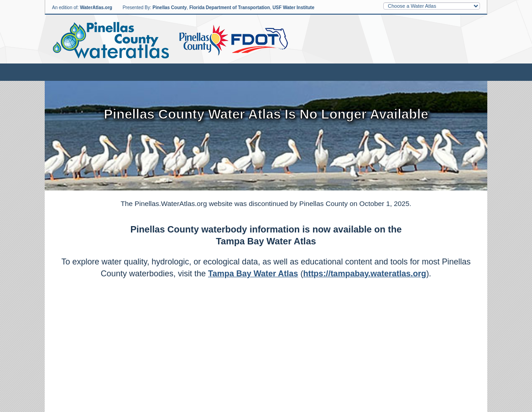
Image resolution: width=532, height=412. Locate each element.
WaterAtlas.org (96, 8)
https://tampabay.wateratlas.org (365, 274)
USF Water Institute (293, 8)
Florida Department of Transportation (230, 8)
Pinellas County (170, 8)
